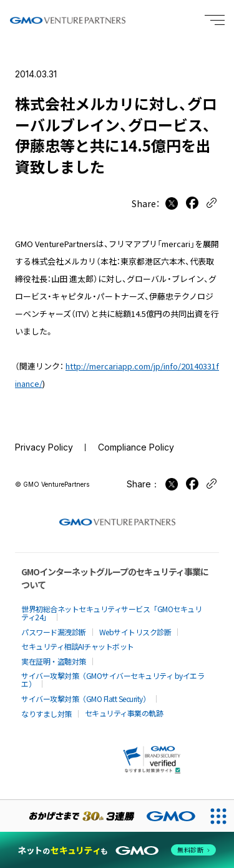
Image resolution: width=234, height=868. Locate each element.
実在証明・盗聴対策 (54, 661)
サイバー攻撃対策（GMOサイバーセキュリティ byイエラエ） (113, 680)
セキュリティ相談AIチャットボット (78, 646)
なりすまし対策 (46, 714)
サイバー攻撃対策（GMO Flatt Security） (85, 699)
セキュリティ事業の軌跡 (124, 713)
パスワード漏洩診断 (54, 632)
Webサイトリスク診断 (135, 632)
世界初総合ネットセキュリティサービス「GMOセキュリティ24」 (111, 613)
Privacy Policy (44, 447)
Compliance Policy (136, 447)
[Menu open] (215, 20)
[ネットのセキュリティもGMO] (117, 850)
